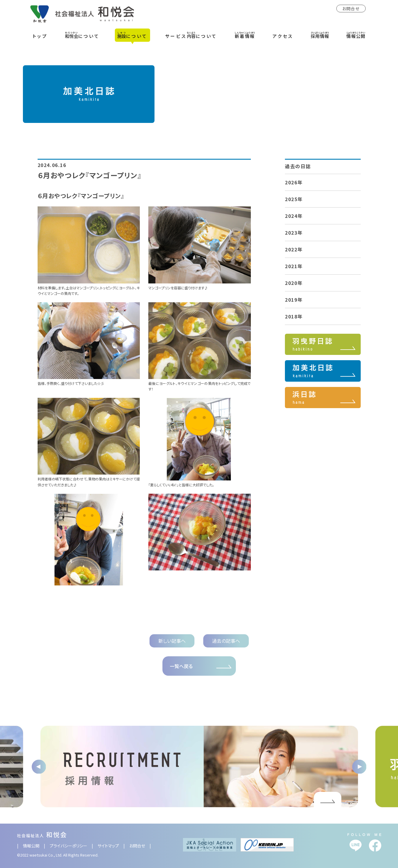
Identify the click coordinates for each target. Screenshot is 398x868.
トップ (40, 36)
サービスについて (191, 35)
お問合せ (351, 9)
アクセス (283, 36)
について (82, 35)
